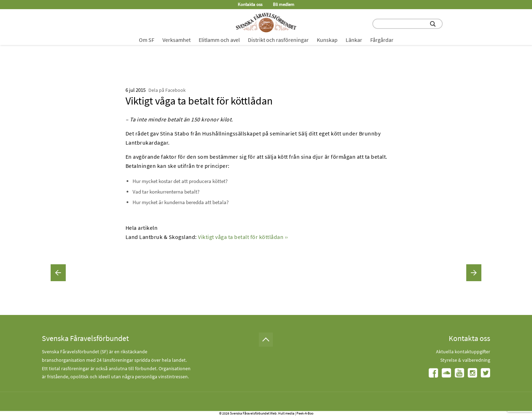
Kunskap (327, 40)
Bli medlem (284, 4)
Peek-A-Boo (305, 413)
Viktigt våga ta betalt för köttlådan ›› (243, 237)
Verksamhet (177, 40)
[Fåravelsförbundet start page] (266, 23)
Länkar (354, 40)
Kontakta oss (250, 4)
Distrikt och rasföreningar (278, 40)
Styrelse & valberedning (465, 360)
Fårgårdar (382, 40)
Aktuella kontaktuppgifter (463, 352)
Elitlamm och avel (219, 40)
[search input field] (408, 24)
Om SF (147, 40)
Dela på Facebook (167, 90)
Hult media (286, 413)
